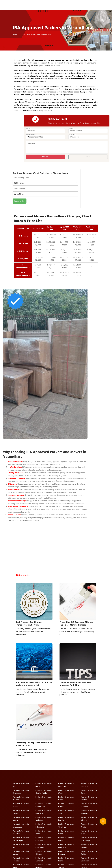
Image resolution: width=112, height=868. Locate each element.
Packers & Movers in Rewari (21, 805)
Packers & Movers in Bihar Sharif (44, 846)
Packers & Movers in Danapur (66, 853)
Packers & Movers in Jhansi (44, 832)
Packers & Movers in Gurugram (66, 785)
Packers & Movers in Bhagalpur (44, 839)
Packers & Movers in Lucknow (89, 805)
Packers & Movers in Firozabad (21, 832)
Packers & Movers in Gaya (89, 832)
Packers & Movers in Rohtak (89, 798)
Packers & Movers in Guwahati (44, 859)
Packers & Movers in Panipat (21, 798)
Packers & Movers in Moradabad (21, 826)
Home (15, 35)
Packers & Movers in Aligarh (89, 819)
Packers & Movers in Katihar (89, 846)
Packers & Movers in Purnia (66, 839)
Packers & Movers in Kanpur (21, 812)
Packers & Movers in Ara (21, 846)
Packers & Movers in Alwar (44, 798)
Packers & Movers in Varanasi (89, 812)
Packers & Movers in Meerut (66, 792)
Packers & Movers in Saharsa (21, 859)
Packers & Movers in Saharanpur (44, 826)
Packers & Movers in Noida (44, 785)
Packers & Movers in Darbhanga (89, 839)
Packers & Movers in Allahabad (44, 819)
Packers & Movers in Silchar (66, 859)
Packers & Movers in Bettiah (89, 853)
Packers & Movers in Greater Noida (44, 792)
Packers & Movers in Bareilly (66, 819)
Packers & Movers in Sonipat (89, 792)
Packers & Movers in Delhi (21, 785)
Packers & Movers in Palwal (66, 805)
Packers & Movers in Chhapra (44, 853)
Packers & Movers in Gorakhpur (66, 826)
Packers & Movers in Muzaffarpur (21, 839)
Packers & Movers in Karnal (66, 798)
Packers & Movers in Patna (66, 832)
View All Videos (23, 577)
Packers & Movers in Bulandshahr (44, 805)
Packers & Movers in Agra (66, 812)
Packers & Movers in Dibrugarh (89, 859)
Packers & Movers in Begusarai (66, 846)
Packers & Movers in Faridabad (89, 785)
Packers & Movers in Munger (21, 853)
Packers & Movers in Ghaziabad (21, 792)
